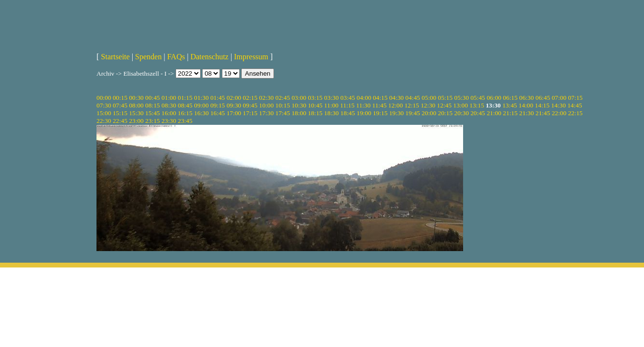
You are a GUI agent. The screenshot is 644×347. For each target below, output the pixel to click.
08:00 (136, 105)
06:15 (510, 98)
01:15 (185, 98)
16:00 (169, 113)
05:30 (461, 98)
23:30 (169, 121)
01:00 (169, 98)
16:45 (218, 113)
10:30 (299, 105)
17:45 (283, 113)
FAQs (176, 57)
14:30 (559, 105)
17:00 (234, 113)
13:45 (509, 105)
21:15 (510, 113)
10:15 (283, 105)
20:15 (445, 113)
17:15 (250, 113)
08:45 (185, 105)
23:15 (152, 121)
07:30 (104, 105)
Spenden (148, 57)
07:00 (559, 98)
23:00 (136, 121)
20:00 (429, 113)
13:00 (461, 105)
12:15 (411, 105)
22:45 (120, 121)
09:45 (250, 105)
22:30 (104, 121)
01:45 (218, 98)
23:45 (185, 121)
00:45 (152, 98)
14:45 (575, 105)
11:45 (380, 105)
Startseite (115, 57)
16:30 (201, 113)
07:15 (575, 98)
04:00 (364, 98)
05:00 (429, 98)
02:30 (266, 98)
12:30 (428, 105)
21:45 (543, 113)
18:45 (348, 113)
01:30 (201, 98)
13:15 (477, 105)
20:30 (461, 113)
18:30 (331, 113)
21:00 (494, 113)
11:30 (363, 105)
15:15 (120, 113)
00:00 (104, 98)
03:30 (331, 98)
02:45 (283, 98)
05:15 (445, 98)
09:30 (234, 105)
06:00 (494, 98)
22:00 (559, 113)
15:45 (152, 113)
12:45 (444, 105)
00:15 (120, 98)
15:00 (104, 113)
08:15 (152, 105)
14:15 (542, 105)
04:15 (380, 98)
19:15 (380, 113)
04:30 (397, 98)
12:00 (396, 105)
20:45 (478, 113)
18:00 (299, 113)
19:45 (412, 113)
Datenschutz (210, 57)
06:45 (543, 98)
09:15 (218, 105)
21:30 (526, 113)
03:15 (315, 98)
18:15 (315, 113)
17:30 (266, 113)
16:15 (185, 113)
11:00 (331, 105)
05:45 (478, 98)
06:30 (526, 98)
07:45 (120, 105)
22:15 (575, 113)
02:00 (234, 98)
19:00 (364, 113)
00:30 (136, 98)
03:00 (299, 98)
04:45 (412, 98)
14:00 (526, 105)
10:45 (315, 105)
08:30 (169, 105)
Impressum (251, 57)
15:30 (136, 113)
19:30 (397, 113)
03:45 (348, 98)
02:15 (250, 98)
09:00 (201, 105)
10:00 (266, 105)
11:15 (347, 105)
